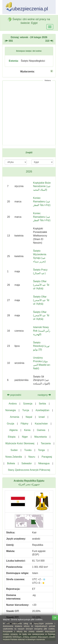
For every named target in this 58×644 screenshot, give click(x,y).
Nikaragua (44, 463)
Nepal (29, 417)
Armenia (15, 417)
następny (44, 395)
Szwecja (28, 404)
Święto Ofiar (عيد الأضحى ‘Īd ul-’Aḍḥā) (41, 285)
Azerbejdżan (42, 410)
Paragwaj (47, 457)
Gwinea (41, 430)
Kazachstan (41, 424)
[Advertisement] (29, 113)
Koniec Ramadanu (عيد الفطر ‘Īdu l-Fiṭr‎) (42, 217)
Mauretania (41, 437)
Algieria (13, 430)
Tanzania (46, 443)
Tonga (41, 450)
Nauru (32, 457)
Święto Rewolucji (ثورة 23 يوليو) (41, 346)
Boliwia (11, 463)
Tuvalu (28, 450)
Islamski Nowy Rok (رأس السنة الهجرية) (42, 331)
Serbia (42, 404)
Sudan (14, 450)
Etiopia (12, 437)
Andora (13, 404)
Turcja (26, 410)
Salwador (27, 463)
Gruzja (10, 424)
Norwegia (11, 410)
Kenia (27, 430)
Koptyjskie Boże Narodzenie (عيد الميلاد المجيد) (42, 186)
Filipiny (24, 424)
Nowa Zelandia (14, 457)
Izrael (42, 417)
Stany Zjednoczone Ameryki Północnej (29, 470)
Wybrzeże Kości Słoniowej (20, 443)
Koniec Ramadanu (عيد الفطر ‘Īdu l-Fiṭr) (42, 202)
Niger (25, 437)
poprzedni (14, 395)
